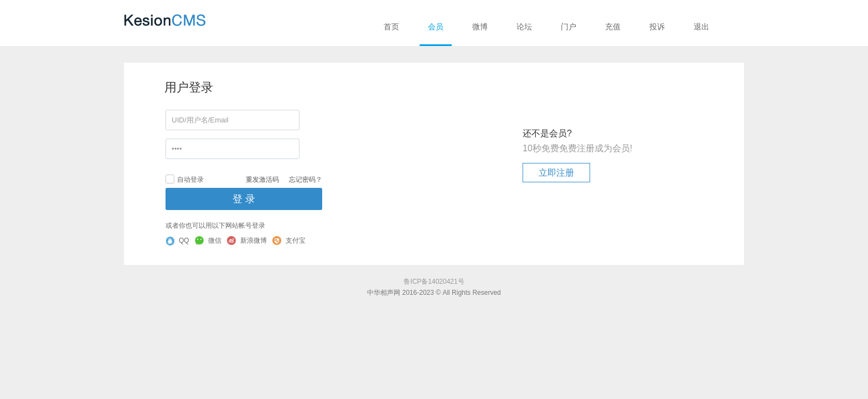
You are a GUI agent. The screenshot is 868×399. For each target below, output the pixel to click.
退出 (701, 27)
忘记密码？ (306, 180)
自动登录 (185, 179)
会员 (436, 27)
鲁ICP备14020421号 (434, 282)
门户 (569, 27)
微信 (208, 241)
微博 (480, 27)
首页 (391, 27)
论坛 (524, 27)
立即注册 (556, 173)
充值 (613, 27)
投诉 (657, 27)
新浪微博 (247, 241)
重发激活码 (262, 180)
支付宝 (289, 241)
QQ (177, 241)
